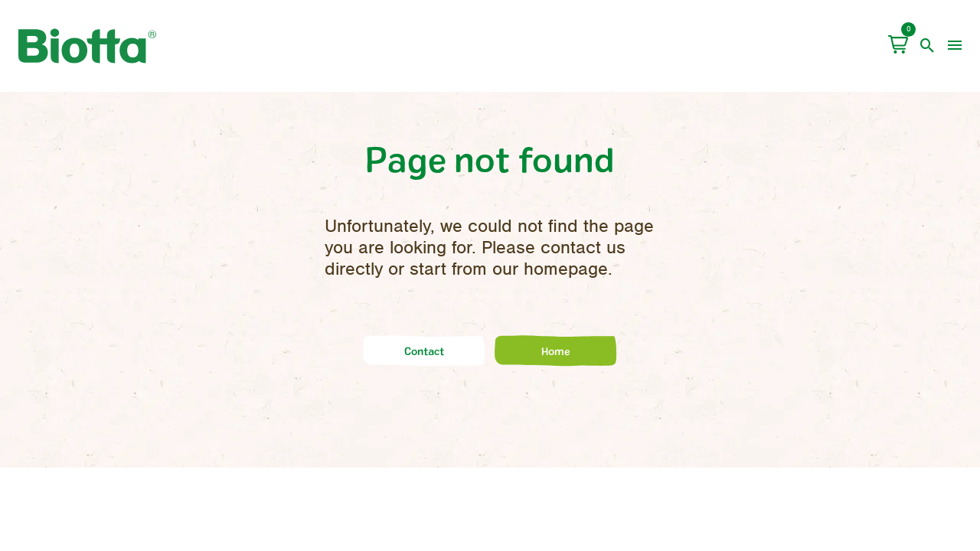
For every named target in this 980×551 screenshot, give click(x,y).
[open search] (928, 46)
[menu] (955, 46)
